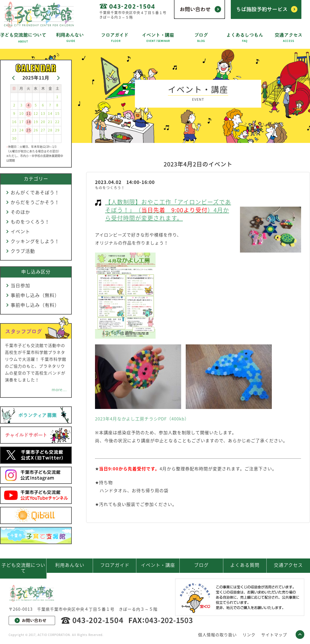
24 (22, 130)
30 (14, 138)
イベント (20, 231)
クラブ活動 (23, 251)
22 (57, 122)
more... (59, 389)
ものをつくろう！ (30, 222)
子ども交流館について (23, 568)
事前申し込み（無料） (35, 295)
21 (50, 122)
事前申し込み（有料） (35, 305)
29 (57, 130)
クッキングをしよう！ (35, 241)
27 (43, 130)
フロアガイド (115, 565)
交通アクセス (288, 565)
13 (43, 113)
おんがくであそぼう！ (35, 192)
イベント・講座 (158, 565)
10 (22, 113)
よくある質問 (245, 565)
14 (50, 113)
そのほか (20, 212)
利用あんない (70, 565)
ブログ (201, 565)
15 (57, 113)
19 (36, 122)
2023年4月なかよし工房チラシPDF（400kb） (142, 419)
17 (22, 122)
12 (36, 113)
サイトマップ (274, 635)
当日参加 (20, 285)
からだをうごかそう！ (35, 202)
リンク (249, 635)
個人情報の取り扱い (217, 635)
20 (43, 122)
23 (14, 130)
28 (50, 130)
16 (14, 122)
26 (36, 130)
